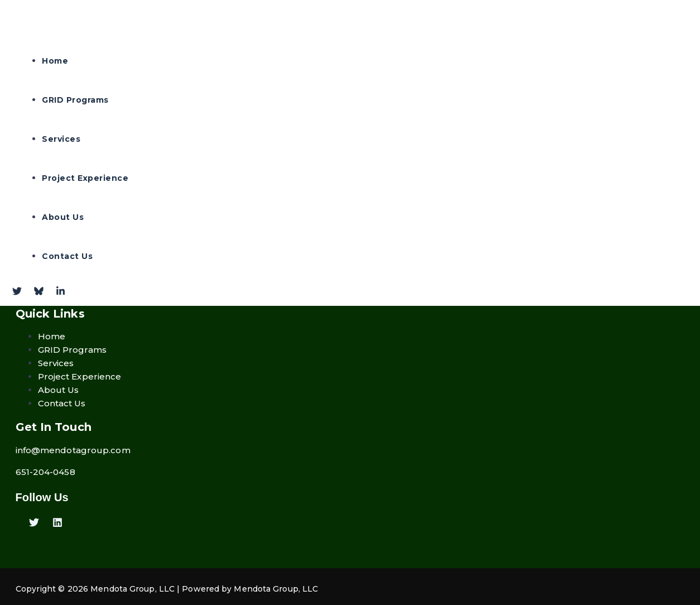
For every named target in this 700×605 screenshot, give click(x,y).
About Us (63, 217)
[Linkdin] (61, 293)
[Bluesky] (39, 293)
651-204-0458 (45, 472)
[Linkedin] (57, 524)
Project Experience (85, 178)
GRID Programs (75, 100)
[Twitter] (17, 293)
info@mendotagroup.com (73, 450)
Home (55, 61)
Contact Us (67, 256)
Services (61, 139)
